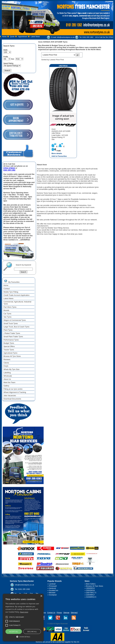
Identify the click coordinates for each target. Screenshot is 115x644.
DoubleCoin (54, 590)
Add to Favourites (59, 156)
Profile (6, 57)
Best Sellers (91, 584)
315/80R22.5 (91, 597)
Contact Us (51, 613)
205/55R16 (90, 590)
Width (6, 50)
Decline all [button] (32, 632)
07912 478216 (9, 168)
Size (12, 59)
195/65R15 (90, 588)
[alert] (23, 618)
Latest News (35, 37)
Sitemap (66, 613)
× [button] (41, 596)
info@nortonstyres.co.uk (66, 37)
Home (4, 37)
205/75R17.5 (91, 593)
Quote (12, 37)
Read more (24, 612)
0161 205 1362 (88, 37)
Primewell (53, 586)
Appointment (23, 37)
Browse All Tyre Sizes (95, 586)
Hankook (52, 588)
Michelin (52, 593)
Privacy (59, 613)
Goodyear (53, 595)
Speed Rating (8, 63)
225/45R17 (90, 595)
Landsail (52, 584)
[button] (23, 636)
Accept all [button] (14, 632)
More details (57, 153)
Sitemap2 (74, 613)
